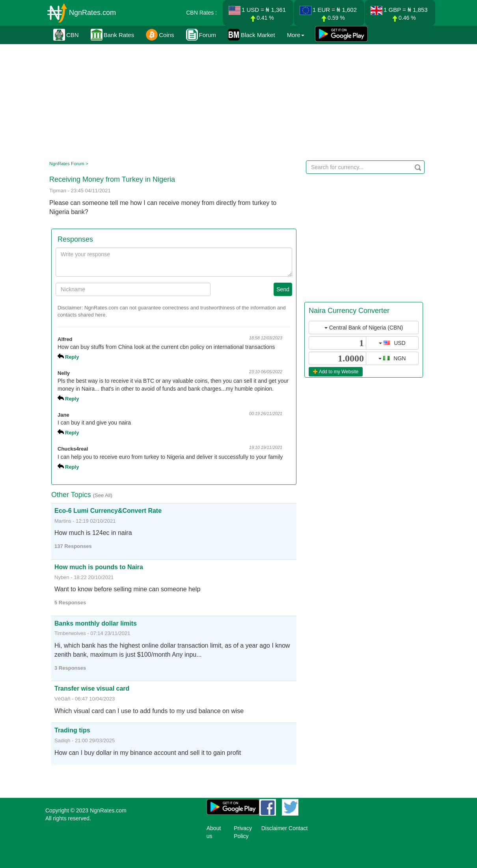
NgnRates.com (92, 13)
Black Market (252, 35)
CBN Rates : (201, 13)
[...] (337, 343)
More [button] (296, 35)
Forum (201, 35)
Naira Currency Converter (349, 311)
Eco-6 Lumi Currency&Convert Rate (108, 511)
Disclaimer (274, 828)
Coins (160, 35)
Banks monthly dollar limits (96, 623)
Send (283, 289)
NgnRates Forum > (69, 163)
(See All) (103, 495)
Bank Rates (113, 35)
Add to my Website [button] (336, 372)
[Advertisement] (237, 101)
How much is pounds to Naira (99, 567)
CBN (66, 35)
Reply (72, 357)
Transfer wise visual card (92, 688)
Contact (298, 828)
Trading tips (72, 730)
